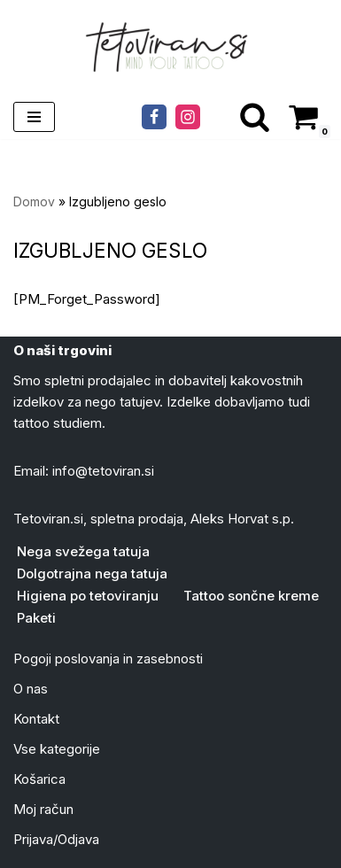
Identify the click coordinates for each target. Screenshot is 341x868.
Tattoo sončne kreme (251, 596)
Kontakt (36, 719)
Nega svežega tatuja (83, 551)
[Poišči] (255, 116)
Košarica (39, 779)
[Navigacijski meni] (34, 117)
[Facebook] (154, 117)
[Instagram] (188, 117)
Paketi (36, 618)
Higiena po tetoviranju (88, 596)
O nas (31, 689)
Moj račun (43, 809)
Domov (34, 201)
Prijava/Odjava (56, 839)
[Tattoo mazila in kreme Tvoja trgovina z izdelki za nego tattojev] (171, 47)
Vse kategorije (57, 749)
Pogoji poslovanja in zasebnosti (108, 659)
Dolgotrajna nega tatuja (92, 573)
